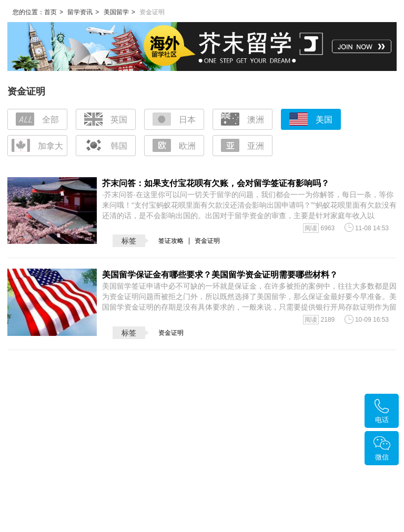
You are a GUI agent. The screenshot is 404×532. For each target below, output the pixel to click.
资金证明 (207, 241)
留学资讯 (80, 12)
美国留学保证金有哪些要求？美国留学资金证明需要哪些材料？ (220, 275)
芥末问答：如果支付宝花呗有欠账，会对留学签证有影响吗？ (216, 183)
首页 (50, 12)
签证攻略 (171, 241)
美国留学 (116, 12)
